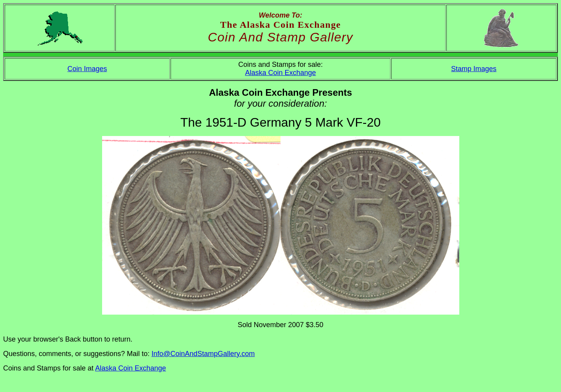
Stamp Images (474, 69)
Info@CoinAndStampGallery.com (203, 354)
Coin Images (87, 69)
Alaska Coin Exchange (280, 73)
